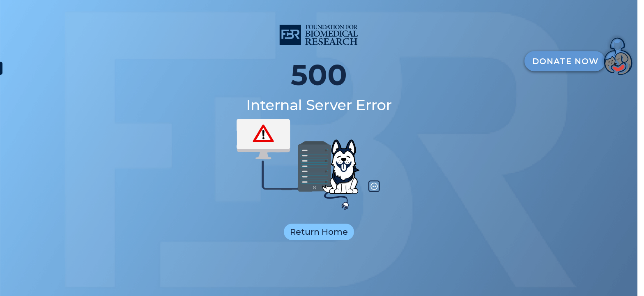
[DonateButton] (582, 54)
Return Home (319, 232)
